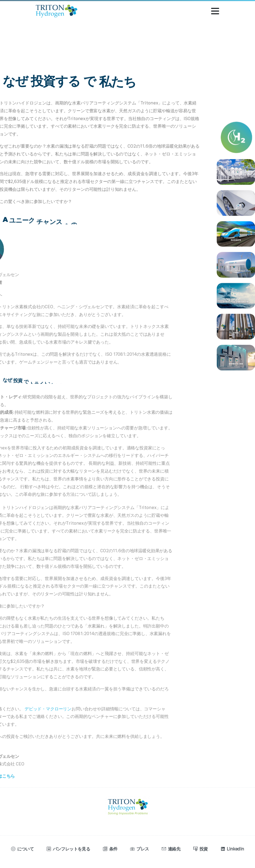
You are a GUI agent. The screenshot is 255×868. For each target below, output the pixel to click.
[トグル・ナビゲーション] (215, 11)
